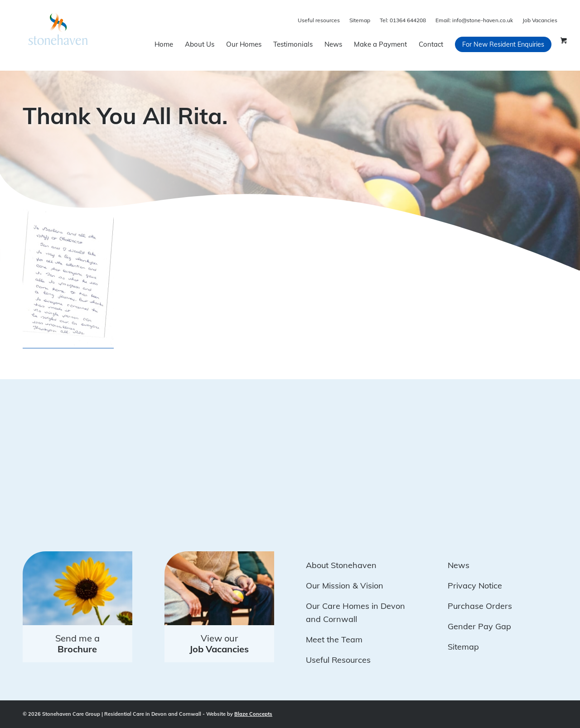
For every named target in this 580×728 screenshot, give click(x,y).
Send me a (77, 644)
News (459, 565)
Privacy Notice (475, 586)
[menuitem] (164, 44)
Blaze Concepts (253, 714)
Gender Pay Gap (479, 626)
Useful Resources (338, 660)
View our (219, 644)
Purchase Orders (480, 606)
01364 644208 (403, 20)
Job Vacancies (540, 20)
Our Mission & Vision (345, 586)
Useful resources (319, 20)
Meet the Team (334, 639)
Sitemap (360, 20)
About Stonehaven (341, 565)
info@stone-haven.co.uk (474, 20)
